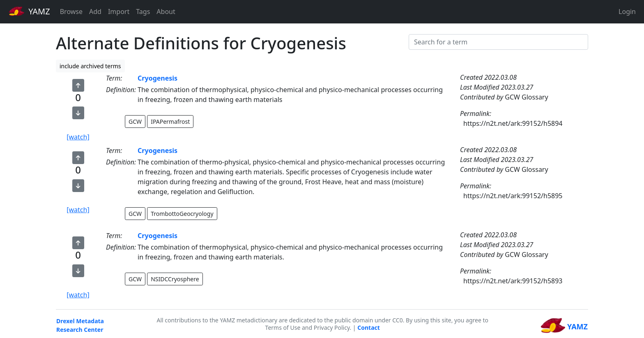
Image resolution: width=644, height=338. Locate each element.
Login (627, 12)
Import (119, 12)
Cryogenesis (158, 78)
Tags (143, 12)
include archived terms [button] (90, 66)
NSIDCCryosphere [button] (175, 279)
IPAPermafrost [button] (170, 122)
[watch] (78, 137)
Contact (369, 328)
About (166, 12)
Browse (71, 12)
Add (95, 12)
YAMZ (29, 11)
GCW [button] (135, 122)
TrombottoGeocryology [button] (182, 214)
